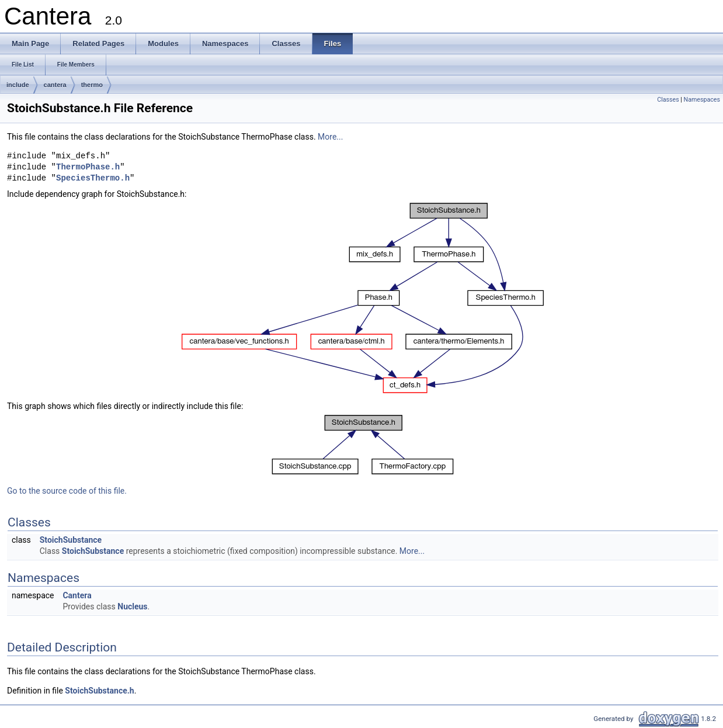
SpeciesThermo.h (93, 178)
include (18, 85)
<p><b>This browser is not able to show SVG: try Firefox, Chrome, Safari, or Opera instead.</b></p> (363, 298)
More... (330, 137)
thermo (92, 85)
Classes (668, 100)
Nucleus (132, 606)
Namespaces (702, 100)
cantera (55, 85)
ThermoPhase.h (88, 167)
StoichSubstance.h (99, 691)
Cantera (77, 595)
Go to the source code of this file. (67, 491)
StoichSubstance (71, 540)
